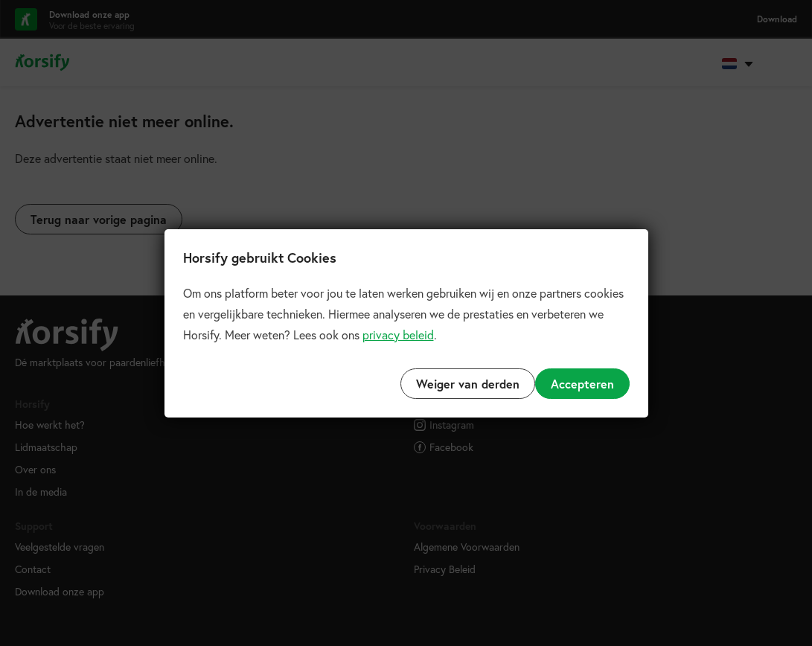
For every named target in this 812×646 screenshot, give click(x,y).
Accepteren (582, 384)
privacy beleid (398, 335)
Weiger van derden (468, 384)
